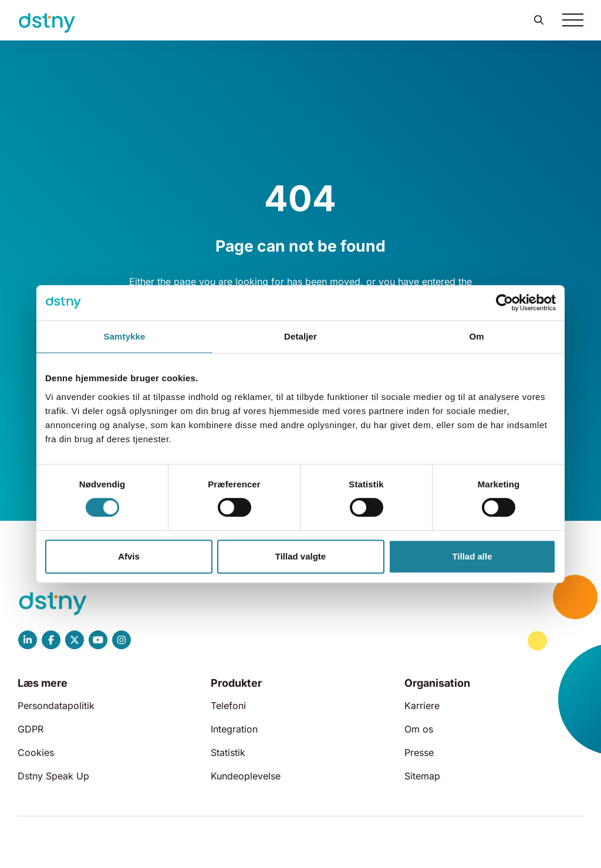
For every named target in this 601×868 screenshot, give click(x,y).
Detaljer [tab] (300, 336)
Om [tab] (476, 336)
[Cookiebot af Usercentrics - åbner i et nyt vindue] (504, 303)
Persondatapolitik (56, 706)
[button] (539, 20)
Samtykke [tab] (125, 336)
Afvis (129, 556)
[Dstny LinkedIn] (28, 640)
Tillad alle (472, 556)
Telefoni (228, 706)
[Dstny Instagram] (121, 640)
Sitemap (422, 776)
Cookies (36, 752)
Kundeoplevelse (246, 776)
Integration (234, 729)
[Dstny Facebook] (51, 640)
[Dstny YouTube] (98, 640)
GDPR (31, 729)
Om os (419, 729)
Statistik (228, 752)
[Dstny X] (75, 640)
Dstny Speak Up (53, 776)
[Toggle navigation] (573, 20)
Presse (419, 752)
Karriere (422, 706)
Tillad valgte (300, 556)
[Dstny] (47, 23)
